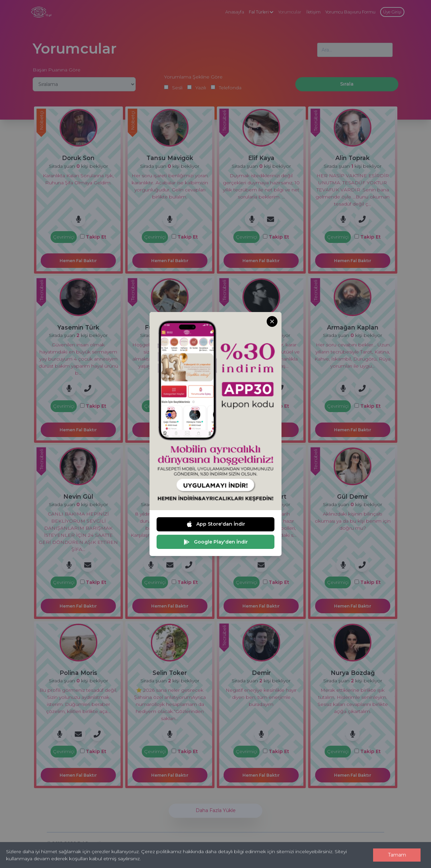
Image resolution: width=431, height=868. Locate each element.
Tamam (397, 855)
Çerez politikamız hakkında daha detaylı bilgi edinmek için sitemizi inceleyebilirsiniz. (237, 851)
